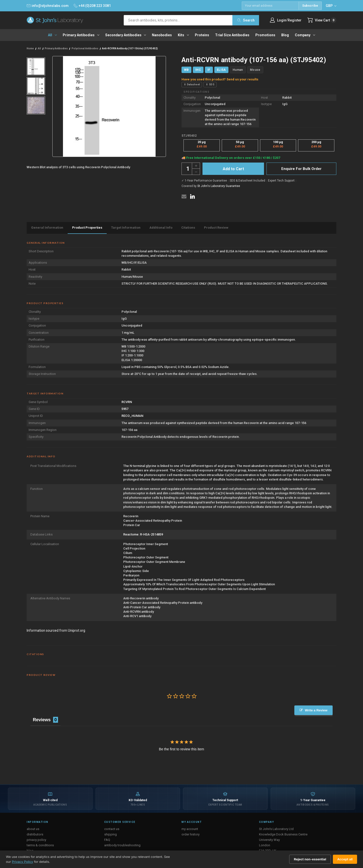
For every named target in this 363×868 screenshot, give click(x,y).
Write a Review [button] (316, 710)
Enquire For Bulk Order (301, 169)
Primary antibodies (81, 35)
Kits (183, 35)
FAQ (107, 840)
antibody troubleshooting (122, 845)
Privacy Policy (22, 862)
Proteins (202, 35)
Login (282, 20)
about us (33, 829)
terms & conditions (40, 845)
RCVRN (127, 402)
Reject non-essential (310, 859)
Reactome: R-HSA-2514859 (143, 534)
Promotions (265, 35)
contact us (112, 829)
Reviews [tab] (42, 720)
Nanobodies (162, 35)
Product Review (216, 228)
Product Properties (87, 228)
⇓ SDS (210, 84)
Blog (285, 35)
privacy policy (36, 840)
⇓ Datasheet (192, 84)
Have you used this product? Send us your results (220, 79)
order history (191, 834)
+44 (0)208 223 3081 (92, 6)
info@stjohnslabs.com (48, 6)
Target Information (126, 228)
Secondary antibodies (126, 35)
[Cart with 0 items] (322, 20)
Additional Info (161, 228)
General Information (47, 228)
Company (305, 35)
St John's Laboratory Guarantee (219, 186)
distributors (35, 834)
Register (295, 20)
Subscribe (310, 6)
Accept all (345, 859)
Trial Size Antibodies (232, 35)
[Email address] (270, 6)
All (52, 35)
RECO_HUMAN (132, 416)
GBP (331, 6)
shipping (111, 834)
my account (190, 829)
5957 (125, 409)
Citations (188, 228)
